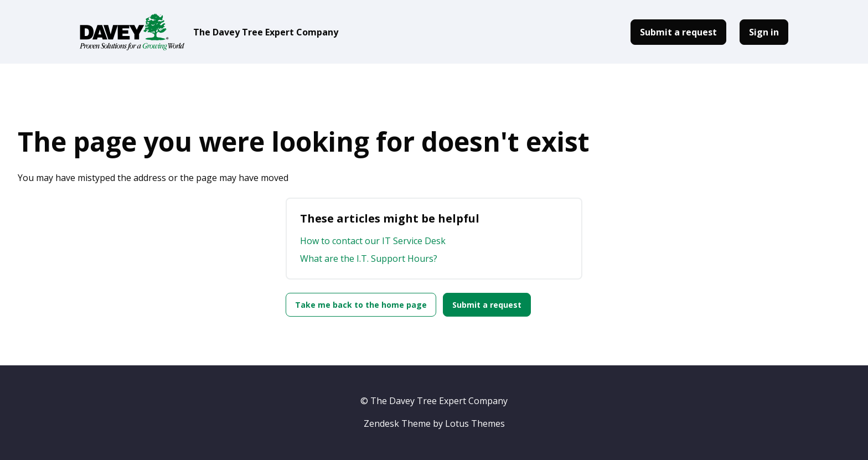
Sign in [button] (764, 32)
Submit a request (678, 32)
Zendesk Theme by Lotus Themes (434, 423)
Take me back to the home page (361, 305)
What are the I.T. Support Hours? (369, 259)
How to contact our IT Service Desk (373, 241)
